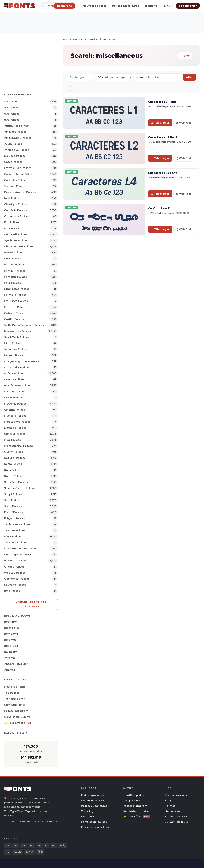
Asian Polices (13, 144)
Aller (189, 77)
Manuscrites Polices (18, 331)
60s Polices (12, 114)
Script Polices (13, 494)
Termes (170, 806)
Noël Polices (12, 198)
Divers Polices (13, 398)
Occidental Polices (17, 579)
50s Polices (12, 108)
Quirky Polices (14, 452)
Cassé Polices (13, 162)
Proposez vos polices (95, 827)
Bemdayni (11, 634)
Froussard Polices (16, 301)
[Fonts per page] (113, 77)
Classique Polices (16, 204)
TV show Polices (15, 542)
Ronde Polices (14, 476)
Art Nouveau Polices (18, 138)
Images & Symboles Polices (22, 361)
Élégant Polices (15, 518)
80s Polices (12, 120)
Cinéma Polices (15, 410)
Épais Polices (13, 536)
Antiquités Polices (16, 126)
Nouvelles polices (95, 6)
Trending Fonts (14, 699)
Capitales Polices (16, 180)
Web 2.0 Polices (15, 573)
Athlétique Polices (17, 150)
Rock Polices (13, 470)
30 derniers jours (176, 822)
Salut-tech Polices (17, 337)
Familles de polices (94, 822)
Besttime (10, 622)
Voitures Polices (15, 186)
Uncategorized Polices (19, 554)
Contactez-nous (176, 795)
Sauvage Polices (15, 585)
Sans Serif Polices (16, 482)
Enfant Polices (14, 373)
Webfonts (88, 817)
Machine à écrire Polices (21, 548)
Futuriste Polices (15, 307)
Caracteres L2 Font (163, 137)
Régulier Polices (15, 458)
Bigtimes (10, 640)
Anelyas (10, 670)
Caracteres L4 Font (162, 173)
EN (8, 845)
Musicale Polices (15, 416)
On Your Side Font (161, 208)
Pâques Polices (14, 265)
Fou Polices (12, 222)
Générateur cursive (17, 717)
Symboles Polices (16, 240)
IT (47, 845)
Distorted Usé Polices (19, 246)
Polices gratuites (92, 795)
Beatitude (11, 646)
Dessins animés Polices (20, 192)
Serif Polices (12, 500)
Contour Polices (15, 434)
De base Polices (15, 156)
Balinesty (10, 652)
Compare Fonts (15, 705)
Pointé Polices (14, 252)
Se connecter (188, 6)
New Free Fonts (15, 687)
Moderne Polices (15, 404)
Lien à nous (173, 811)
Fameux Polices (15, 271)
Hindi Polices (13, 343)
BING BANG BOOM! (17, 616)
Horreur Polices (14, 355)
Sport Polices (13, 506)
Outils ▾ (168, 6)
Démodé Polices (15, 428)
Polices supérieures (126, 6)
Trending (151, 6)
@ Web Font (183, 123)
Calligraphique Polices (19, 174)
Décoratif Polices (16, 234)
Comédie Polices (15, 210)
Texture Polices (15, 530)
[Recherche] (64, 6)
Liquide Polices (14, 379)
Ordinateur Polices (17, 216)
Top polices (12, 693)
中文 (63, 845)
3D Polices (11, 102)
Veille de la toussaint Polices (24, 325)
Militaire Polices (15, 391)
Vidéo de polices (176, 817)
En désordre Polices (18, 385)
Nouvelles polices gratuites (31, 604)
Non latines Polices (17, 422)
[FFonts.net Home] (20, 6)
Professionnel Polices (18, 446)
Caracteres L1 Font (162, 102)
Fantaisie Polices (15, 277)
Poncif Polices (13, 512)
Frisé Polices (12, 228)
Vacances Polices (16, 349)
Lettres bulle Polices (18, 168)
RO (31, 845)
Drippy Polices (14, 258)
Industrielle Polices (17, 367)
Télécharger (160, 123)
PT (54, 845)
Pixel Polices (12, 440)
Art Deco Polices (15, 132)
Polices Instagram (16, 711)
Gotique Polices (15, 313)
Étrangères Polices (17, 289)
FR (39, 845)
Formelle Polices (15, 295)
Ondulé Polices (14, 567)
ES (23, 845)
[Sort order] (157, 77)
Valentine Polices (16, 561)
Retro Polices (13, 464)
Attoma (10, 658)
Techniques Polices (17, 524)
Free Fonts (70, 39)
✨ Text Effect (18, 723)
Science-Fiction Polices (20, 488)
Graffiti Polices (14, 319)
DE (16, 845)
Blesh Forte (12, 628)
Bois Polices (12, 591)
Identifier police (134, 795)
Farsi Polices (12, 283)
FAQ (168, 800)
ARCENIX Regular (16, 664)
